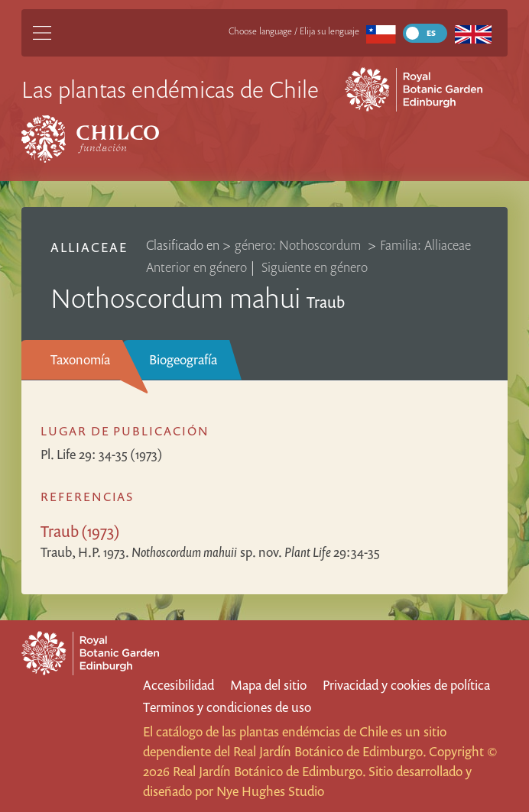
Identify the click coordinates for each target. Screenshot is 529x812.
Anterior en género (196, 267)
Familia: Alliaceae (425, 245)
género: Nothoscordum (299, 245)
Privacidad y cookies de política (406, 685)
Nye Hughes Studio (270, 791)
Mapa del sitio (268, 685)
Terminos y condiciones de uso (227, 707)
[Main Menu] (42, 33)
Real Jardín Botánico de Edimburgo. (329, 751)
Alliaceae (89, 247)
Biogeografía (183, 359)
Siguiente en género (315, 267)
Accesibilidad (178, 685)
